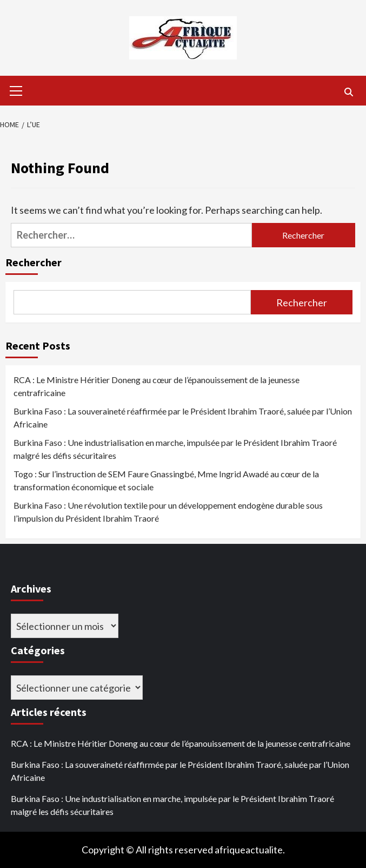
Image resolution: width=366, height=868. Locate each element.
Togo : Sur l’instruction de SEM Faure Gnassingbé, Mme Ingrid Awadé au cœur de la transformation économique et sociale (166, 480)
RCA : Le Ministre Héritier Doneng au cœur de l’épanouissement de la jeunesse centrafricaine (157, 386)
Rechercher (34, 262)
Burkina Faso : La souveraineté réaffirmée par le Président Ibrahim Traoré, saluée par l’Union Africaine (183, 417)
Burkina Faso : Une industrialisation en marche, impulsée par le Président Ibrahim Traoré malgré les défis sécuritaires (175, 449)
